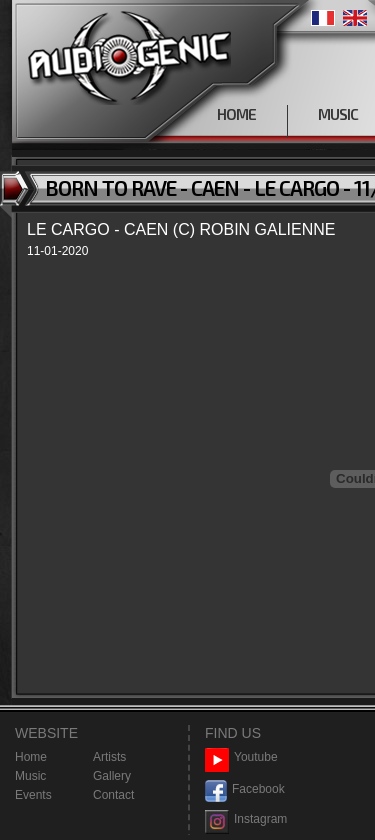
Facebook (245, 789)
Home (31, 757)
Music (30, 776)
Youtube (241, 757)
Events (33, 795)
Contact (113, 795)
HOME (236, 114)
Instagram (246, 819)
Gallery (112, 776)
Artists (109, 757)
